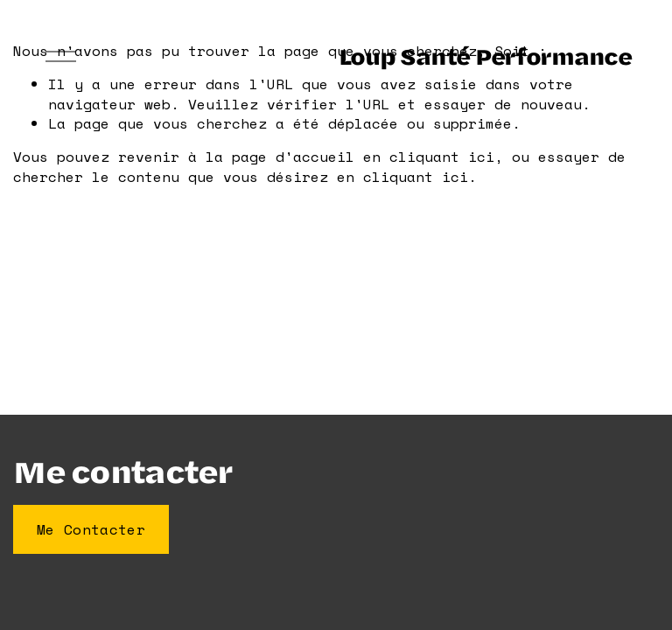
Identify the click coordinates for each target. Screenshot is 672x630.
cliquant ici (442, 157)
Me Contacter (91, 529)
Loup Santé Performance (485, 56)
